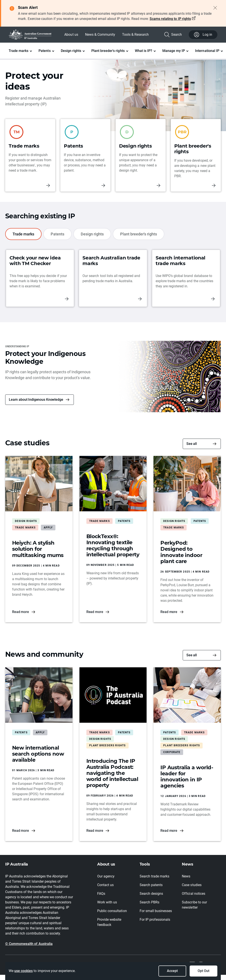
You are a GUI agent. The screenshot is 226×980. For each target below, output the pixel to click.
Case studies (192, 885)
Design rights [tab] (92, 234)
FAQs (101, 894)
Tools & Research (135, 35)
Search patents (151, 885)
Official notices (193, 894)
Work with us (107, 902)
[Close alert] (215, 8)
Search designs (151, 894)
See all (192, 444)
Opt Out (203, 971)
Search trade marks (155, 876)
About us (71, 35)
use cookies (23, 971)
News (186, 876)
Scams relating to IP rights (170, 19)
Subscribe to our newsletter (194, 905)
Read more (21, 612)
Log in (203, 35)
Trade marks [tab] (23, 234)
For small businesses (156, 911)
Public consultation (112, 911)
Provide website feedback (109, 922)
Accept (172, 971)
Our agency (106, 876)
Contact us (105, 885)
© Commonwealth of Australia (29, 944)
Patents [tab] (57, 234)
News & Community (100, 35)
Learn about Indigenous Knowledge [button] (36, 400)
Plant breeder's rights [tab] (139, 234)
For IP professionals (155, 920)
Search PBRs (149, 902)
